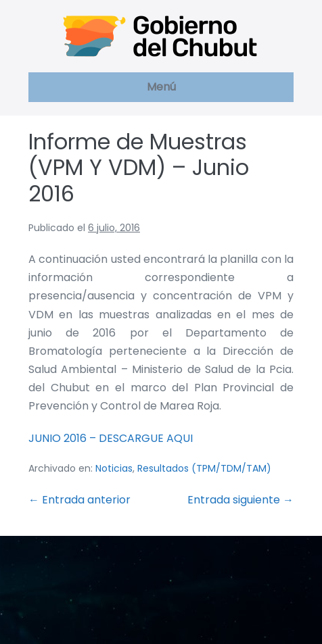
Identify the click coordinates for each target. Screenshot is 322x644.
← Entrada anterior (79, 500)
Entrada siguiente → (240, 500)
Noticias (114, 468)
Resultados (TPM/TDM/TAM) (204, 468)
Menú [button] (161, 87)
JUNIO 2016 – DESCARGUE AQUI (111, 438)
